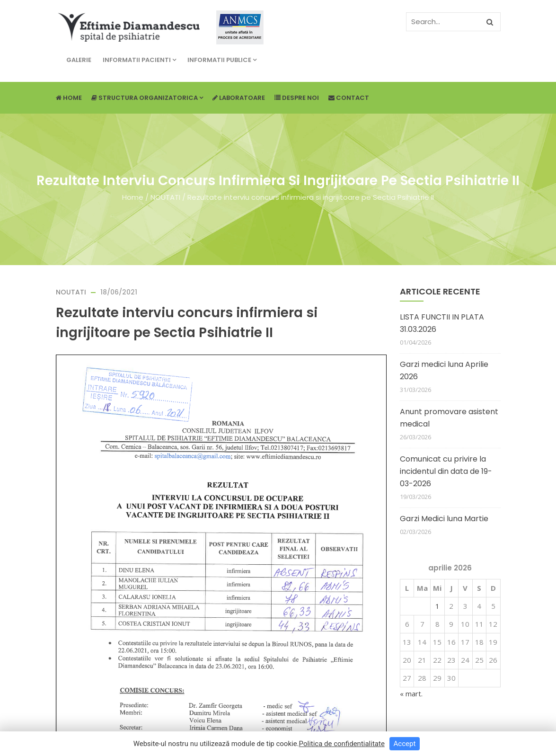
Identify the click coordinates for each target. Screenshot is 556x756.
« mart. (411, 694)
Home (69, 98)
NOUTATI (165, 197)
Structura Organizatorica (147, 98)
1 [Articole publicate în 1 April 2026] (437, 606)
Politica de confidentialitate (342, 744)
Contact (349, 98)
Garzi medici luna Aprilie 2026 (444, 370)
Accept (405, 744)
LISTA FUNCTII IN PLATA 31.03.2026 (442, 323)
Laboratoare (239, 98)
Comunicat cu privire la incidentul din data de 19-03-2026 (446, 471)
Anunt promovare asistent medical (449, 418)
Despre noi (297, 98)
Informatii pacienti (139, 60)
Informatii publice (222, 60)
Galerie (79, 60)
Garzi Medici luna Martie (444, 519)
